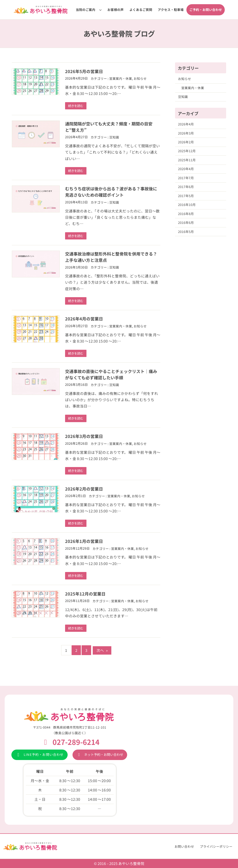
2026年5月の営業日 (84, 71)
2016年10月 (187, 205)
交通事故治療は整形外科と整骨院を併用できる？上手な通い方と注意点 (111, 257)
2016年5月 (186, 232)
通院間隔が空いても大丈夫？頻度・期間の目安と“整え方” (109, 127)
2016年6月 (186, 222)
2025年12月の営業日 (85, 594)
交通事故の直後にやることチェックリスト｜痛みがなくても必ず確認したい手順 (111, 375)
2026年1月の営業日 (84, 542)
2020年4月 (186, 169)
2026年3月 (186, 133)
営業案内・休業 (121, 78)
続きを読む (76, 106)
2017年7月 (186, 178)
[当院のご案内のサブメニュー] (100, 10)
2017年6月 (186, 187)
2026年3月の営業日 (84, 437)
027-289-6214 (76, 742)
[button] (40, 755)
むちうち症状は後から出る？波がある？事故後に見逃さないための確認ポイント (111, 192)
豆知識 (114, 137)
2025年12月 (187, 151)
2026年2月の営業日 (84, 489)
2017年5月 (186, 196)
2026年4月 (186, 124)
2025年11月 (187, 160)
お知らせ (140, 78)
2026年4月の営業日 (84, 319)
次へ (102, 651)
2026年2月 (186, 142)
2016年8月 (186, 214)
